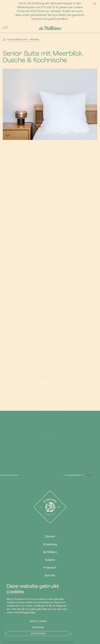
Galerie (50, 560)
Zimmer (50, 537)
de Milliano (50, 552)
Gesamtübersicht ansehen (23, 40)
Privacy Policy (28, 613)
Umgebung (50, 545)
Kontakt (50, 576)
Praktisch (50, 568)
